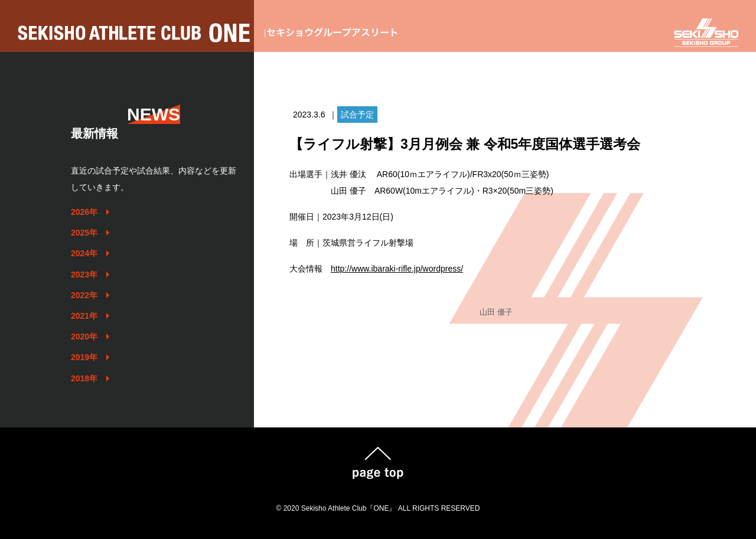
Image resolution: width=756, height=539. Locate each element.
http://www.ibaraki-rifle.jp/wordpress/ (397, 269)
